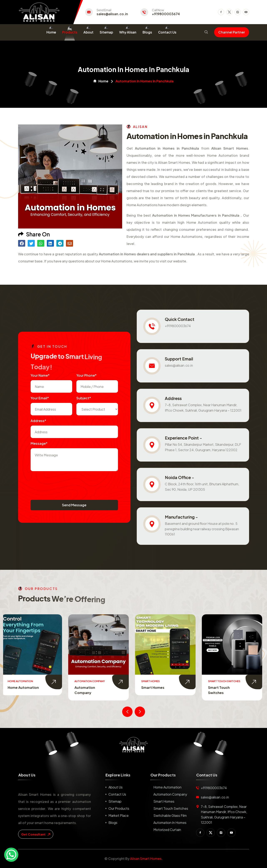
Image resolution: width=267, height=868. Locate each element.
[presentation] (62, 483)
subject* (84, 398)
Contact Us (167, 32)
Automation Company (170, 794)
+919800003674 (166, 14)
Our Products (119, 808)
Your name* (40, 375)
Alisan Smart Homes (146, 859)
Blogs (147, 32)
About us (115, 787)
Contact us (117, 794)
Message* (39, 443)
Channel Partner (232, 32)
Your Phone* (86, 375)
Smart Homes (155, 687)
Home (51, 32)
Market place (119, 815)
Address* (38, 421)
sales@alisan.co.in (112, 14)
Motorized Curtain (167, 830)
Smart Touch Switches (171, 808)
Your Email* (40, 398)
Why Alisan (128, 32)
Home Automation (25, 687)
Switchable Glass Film (170, 815)
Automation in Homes (170, 823)
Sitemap (106, 32)
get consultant (36, 834)
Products (70, 32)
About (88, 32)
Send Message (74, 505)
